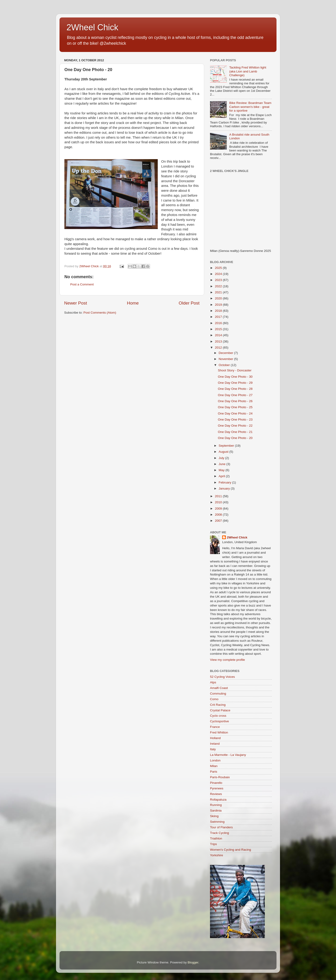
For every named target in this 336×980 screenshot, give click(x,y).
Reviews (216, 794)
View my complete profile (227, 660)
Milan (214, 766)
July (222, 458)
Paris (214, 772)
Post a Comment (82, 284)
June (222, 464)
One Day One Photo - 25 (235, 407)
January (225, 488)
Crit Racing (218, 705)
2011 (219, 496)
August (224, 452)
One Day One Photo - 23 (235, 420)
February (225, 482)
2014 (219, 335)
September (227, 446)
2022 (219, 286)
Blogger (193, 962)
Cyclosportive (219, 721)
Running (216, 805)
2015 (219, 329)
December (226, 353)
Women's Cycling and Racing (231, 850)
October (225, 365)
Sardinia (216, 810)
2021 (219, 292)
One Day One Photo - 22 (235, 426)
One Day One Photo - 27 (235, 395)
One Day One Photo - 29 (235, 383)
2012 (219, 348)
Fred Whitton (219, 732)
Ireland (215, 744)
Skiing (214, 816)
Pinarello (216, 783)
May (222, 470)
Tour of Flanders (221, 827)
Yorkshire (217, 855)
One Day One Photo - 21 (235, 432)
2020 (219, 298)
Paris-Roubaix (220, 777)
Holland (215, 738)
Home (133, 303)
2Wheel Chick (92, 27)
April (222, 476)
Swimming (217, 822)
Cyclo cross (218, 716)
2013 (219, 341)
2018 (219, 311)
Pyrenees (217, 788)
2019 (219, 305)
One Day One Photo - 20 (235, 438)
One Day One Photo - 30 (235, 377)
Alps (213, 682)
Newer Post (76, 303)
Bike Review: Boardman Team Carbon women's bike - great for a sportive (250, 107)
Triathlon (216, 838)
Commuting (218, 694)
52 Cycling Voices (222, 677)
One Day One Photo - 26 (235, 401)
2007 (219, 521)
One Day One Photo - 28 (235, 389)
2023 (219, 280)
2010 (219, 502)
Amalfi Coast (219, 688)
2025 (219, 268)
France (215, 727)
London (215, 760)
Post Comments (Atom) (100, 313)
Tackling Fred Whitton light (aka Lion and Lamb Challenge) (248, 71)
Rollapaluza (218, 800)
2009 (219, 509)
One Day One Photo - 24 (235, 413)
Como (214, 699)
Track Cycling (219, 833)
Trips (213, 844)
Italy (213, 749)
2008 (219, 515)
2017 (219, 317)
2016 (219, 323)
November (226, 359)
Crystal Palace (220, 710)
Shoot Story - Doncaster (235, 370)
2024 (219, 274)
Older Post (189, 303)
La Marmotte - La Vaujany (228, 755)
